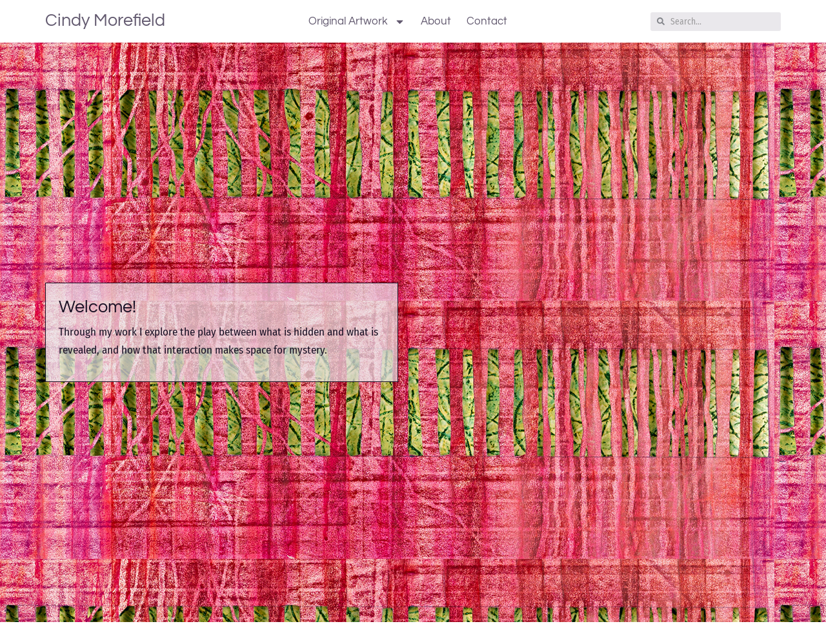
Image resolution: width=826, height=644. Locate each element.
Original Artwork (357, 22)
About (436, 21)
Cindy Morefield (105, 21)
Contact (487, 21)
